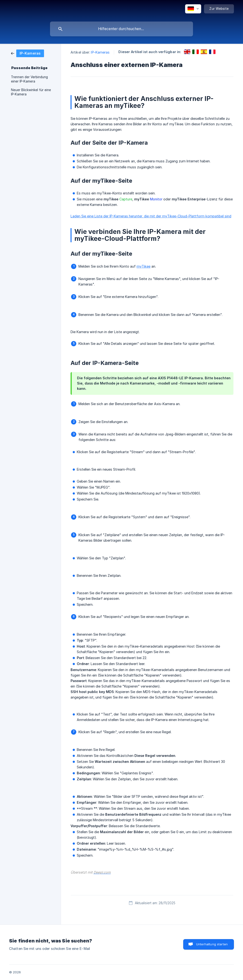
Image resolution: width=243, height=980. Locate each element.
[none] (193, 9)
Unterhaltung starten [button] (212, 944)
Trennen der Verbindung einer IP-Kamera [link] (29, 79)
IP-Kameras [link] (100, 52)
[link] (28, 53)
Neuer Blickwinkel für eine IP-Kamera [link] (31, 92)
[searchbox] (121, 29)
